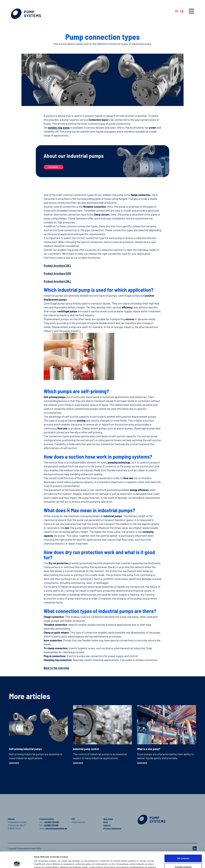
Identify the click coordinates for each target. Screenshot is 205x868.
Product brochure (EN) (57, 273)
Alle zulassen (183, 842)
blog (106, 822)
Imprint (107, 825)
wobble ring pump (59, 128)
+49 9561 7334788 (51, 825)
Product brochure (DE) (57, 265)
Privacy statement (112, 828)
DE (177, 11)
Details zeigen (140, 863)
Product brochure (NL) (57, 281)
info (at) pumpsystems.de (56, 828)
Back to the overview (56, 668)
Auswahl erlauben (183, 851)
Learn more (14, 763)
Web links (108, 819)
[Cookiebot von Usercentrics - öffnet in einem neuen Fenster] (17, 863)
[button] (191, 11)
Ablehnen (183, 859)
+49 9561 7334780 (51, 822)
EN (182, 11)
